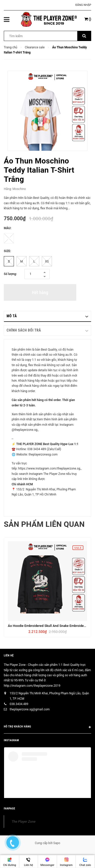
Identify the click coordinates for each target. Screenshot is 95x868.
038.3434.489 (19, 704)
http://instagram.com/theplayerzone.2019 (32, 686)
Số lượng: (10, 274)
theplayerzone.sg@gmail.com (30, 709)
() (88, 19)
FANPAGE (9, 809)
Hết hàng (40, 292)
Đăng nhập (83, 5)
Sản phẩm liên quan (44, 524)
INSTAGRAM (11, 740)
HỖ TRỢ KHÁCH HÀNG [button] (48, 727)
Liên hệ (9, 656)
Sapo (57, 843)
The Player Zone (24, 821)
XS (47, 261)
